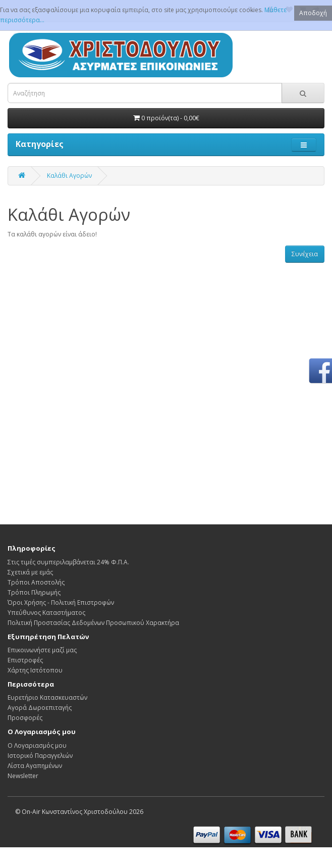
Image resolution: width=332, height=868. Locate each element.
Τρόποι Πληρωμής (34, 592)
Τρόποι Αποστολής (36, 582)
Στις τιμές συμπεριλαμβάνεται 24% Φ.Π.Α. (68, 562)
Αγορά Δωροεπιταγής (40, 708)
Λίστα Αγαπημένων (35, 766)
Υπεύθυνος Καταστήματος (46, 613)
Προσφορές (25, 718)
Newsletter (23, 776)
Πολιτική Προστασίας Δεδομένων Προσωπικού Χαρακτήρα (93, 623)
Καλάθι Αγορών (69, 176)
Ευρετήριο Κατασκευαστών (47, 697)
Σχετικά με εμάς (30, 572)
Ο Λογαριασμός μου (37, 745)
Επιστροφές (25, 660)
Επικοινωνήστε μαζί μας (42, 650)
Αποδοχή (313, 13)
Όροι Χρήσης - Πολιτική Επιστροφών (61, 602)
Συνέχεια (305, 254)
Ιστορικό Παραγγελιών (40, 756)
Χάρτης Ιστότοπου (35, 670)
